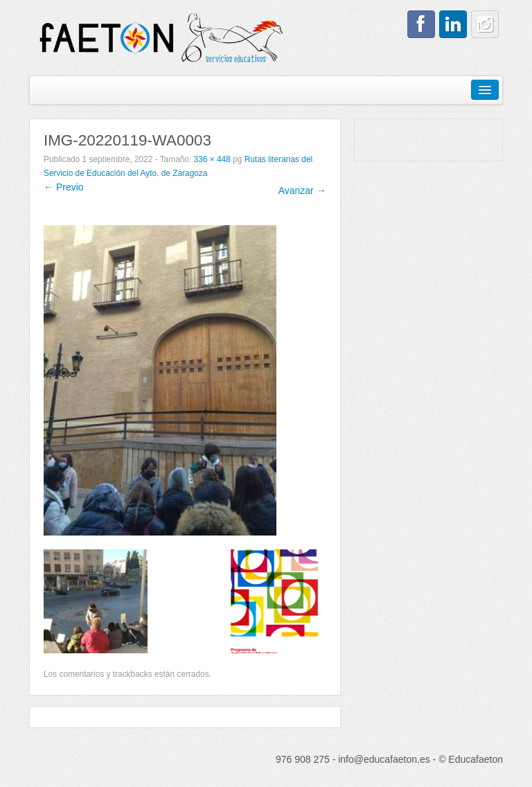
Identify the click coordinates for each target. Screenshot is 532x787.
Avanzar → (302, 191)
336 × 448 (212, 159)
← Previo (64, 187)
